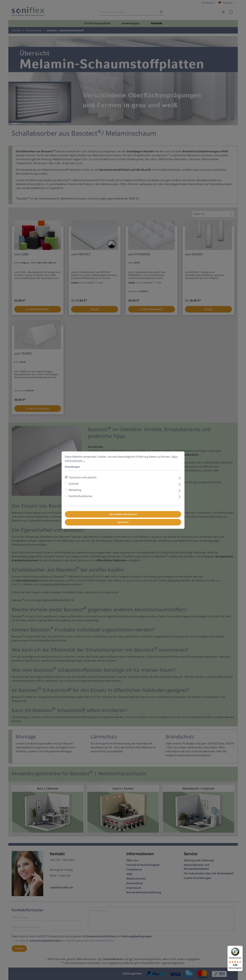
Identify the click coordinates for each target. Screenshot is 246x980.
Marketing (75, 490)
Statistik (74, 484)
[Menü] (241, 948)
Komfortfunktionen (81, 496)
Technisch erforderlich (83, 477)
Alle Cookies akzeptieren (123, 514)
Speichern (123, 522)
